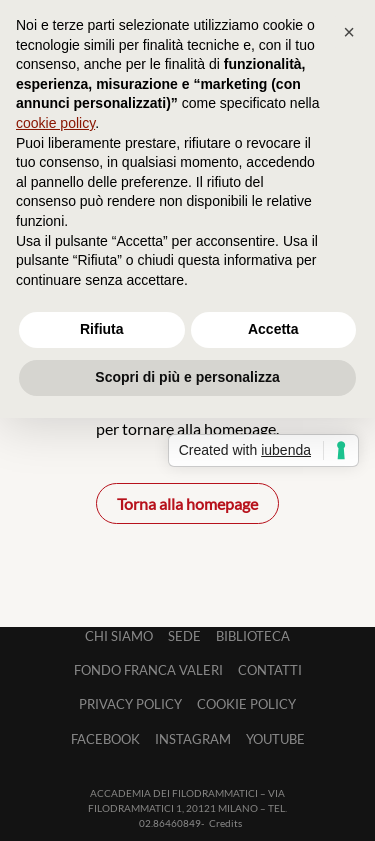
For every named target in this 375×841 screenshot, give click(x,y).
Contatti (270, 670)
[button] (349, 32)
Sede (184, 636)
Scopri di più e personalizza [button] (187, 377)
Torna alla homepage (187, 503)
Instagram (193, 739)
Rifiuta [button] (102, 329)
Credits (225, 823)
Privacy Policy (130, 704)
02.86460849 (170, 823)
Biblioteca (253, 636)
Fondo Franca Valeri (148, 670)
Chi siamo (119, 636)
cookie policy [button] (55, 123)
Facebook (105, 739)
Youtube (275, 739)
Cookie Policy (246, 704)
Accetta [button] (273, 329)
